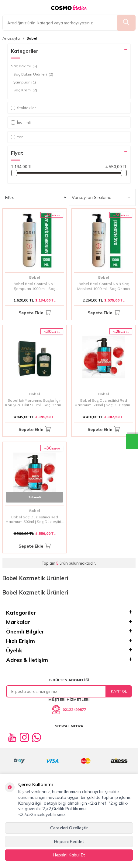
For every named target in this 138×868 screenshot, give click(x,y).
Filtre (36, 197)
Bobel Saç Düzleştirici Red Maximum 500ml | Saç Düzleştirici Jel (104, 403)
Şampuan (25, 82)
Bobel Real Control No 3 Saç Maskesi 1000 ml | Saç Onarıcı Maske (103, 286)
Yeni (18, 137)
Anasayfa (11, 38)
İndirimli (21, 122)
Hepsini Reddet (69, 842)
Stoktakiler (23, 108)
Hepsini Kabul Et (69, 855)
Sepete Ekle (35, 313)
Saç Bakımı (24, 66)
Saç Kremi (25, 90)
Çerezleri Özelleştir (69, 828)
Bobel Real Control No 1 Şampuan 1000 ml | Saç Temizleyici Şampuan (35, 286)
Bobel (32, 38)
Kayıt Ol (119, 691)
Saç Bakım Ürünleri (33, 74)
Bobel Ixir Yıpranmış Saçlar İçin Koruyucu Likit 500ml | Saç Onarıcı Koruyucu (34, 403)
